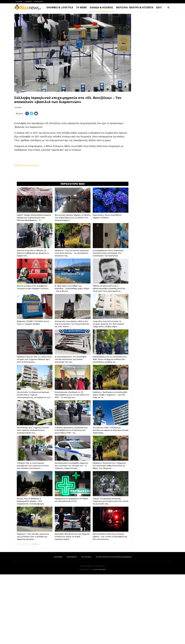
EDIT (159, 7)
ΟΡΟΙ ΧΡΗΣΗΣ (86, 557)
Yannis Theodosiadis (100, 569)
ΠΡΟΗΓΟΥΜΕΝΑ (23, 544)
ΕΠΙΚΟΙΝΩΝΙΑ (38, 1)
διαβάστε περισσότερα (26, 165)
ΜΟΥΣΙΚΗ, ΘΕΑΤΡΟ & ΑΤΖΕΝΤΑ (135, 7)
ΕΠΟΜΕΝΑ (35, 544)
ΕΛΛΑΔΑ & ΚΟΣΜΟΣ (101, 7)
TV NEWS (81, 7)
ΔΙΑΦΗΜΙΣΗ (29, 1)
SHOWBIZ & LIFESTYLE (60, 7)
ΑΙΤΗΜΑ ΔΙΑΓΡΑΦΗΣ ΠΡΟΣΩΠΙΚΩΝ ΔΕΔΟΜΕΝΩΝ (114, 557)
